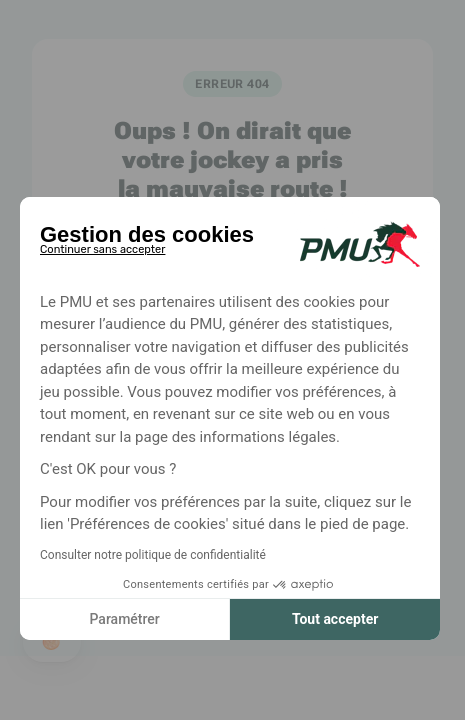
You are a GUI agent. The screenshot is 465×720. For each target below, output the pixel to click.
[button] (52, 642)
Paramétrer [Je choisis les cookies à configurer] (124, 619)
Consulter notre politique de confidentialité (153, 555)
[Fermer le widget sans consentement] (102, 246)
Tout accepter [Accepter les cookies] (335, 619)
